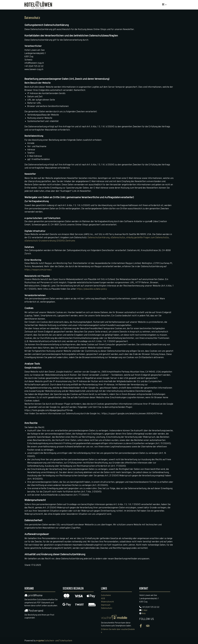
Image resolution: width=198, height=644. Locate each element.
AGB (103, 599)
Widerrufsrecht (107, 602)
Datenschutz (107, 608)
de (163, 5)
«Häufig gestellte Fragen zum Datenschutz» (147, 238)
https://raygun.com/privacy (38, 270)
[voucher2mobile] (115, 618)
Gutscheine (106, 595)
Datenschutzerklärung (99, 238)
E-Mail (144, 610)
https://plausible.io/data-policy (92, 289)
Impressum (106, 605)
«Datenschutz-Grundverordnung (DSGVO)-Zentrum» (50, 241)
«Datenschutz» (118, 238)
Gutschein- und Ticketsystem (54, 641)
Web (144, 614)
